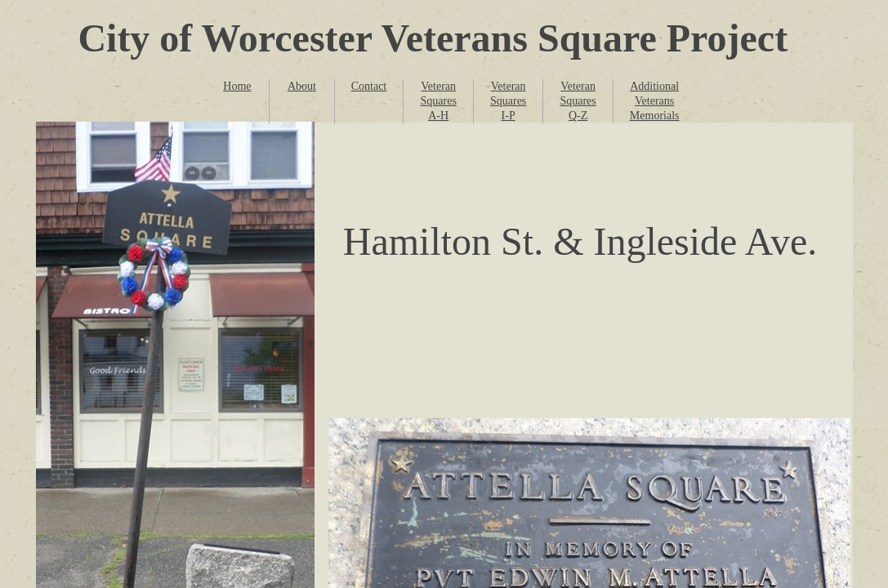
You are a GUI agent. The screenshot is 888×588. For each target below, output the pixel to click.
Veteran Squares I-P (508, 101)
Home (237, 86)
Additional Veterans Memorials (655, 101)
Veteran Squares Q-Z (578, 101)
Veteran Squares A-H (439, 101)
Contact (369, 86)
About (302, 86)
